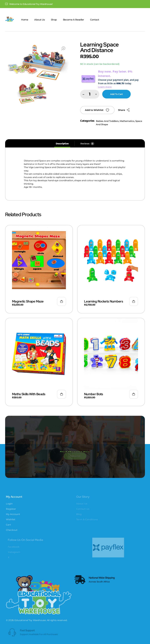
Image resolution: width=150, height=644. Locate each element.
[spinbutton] (90, 94)
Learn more (105, 87)
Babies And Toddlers (107, 121)
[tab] (62, 144)
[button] (96, 94)
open (63, 48)
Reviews (87, 144)
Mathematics (127, 121)
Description (62, 144)
